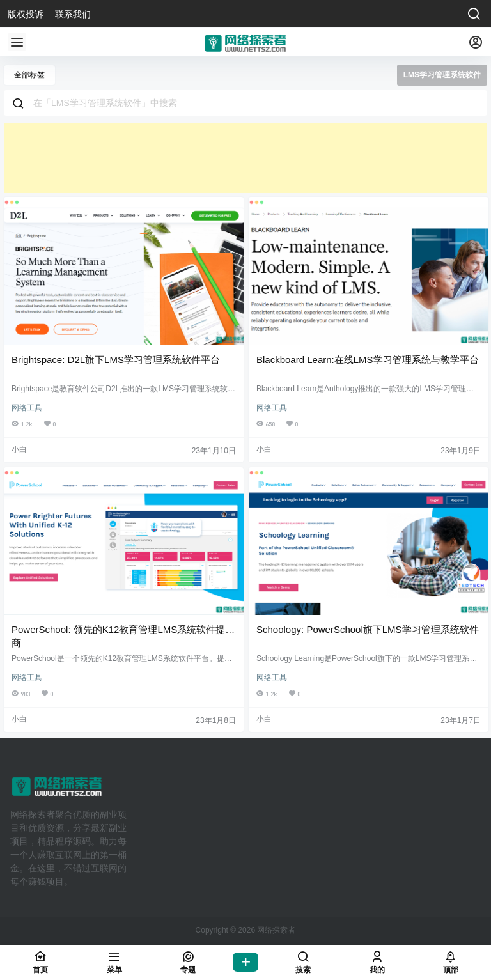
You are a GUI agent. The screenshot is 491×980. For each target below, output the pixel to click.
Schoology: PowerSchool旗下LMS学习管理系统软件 (368, 629)
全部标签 (29, 75)
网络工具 (27, 408)
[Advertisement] (245, 158)
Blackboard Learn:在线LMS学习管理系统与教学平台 (368, 360)
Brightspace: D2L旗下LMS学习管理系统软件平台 (116, 360)
